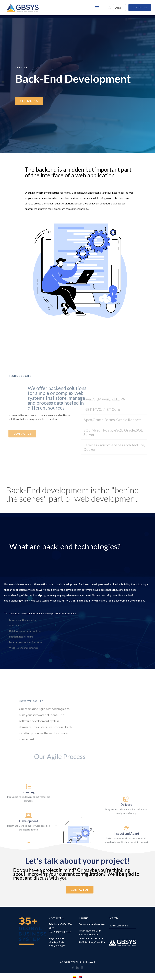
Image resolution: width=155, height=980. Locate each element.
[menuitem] (74, 977)
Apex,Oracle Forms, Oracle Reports (112, 458)
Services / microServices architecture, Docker (114, 486)
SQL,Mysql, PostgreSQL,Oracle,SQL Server (113, 471)
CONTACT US (140, 7)
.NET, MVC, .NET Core (102, 448)
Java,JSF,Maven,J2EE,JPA (104, 438)
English (120, 8)
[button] (114, 438)
